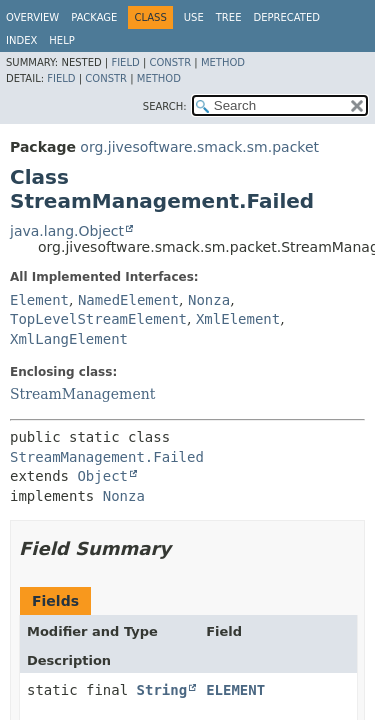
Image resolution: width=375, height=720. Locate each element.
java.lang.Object (67, 231)
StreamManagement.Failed (107, 457)
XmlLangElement (69, 339)
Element (39, 300)
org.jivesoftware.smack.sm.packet (199, 147)
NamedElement (128, 300)
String (162, 690)
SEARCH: (165, 106)
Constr (170, 62)
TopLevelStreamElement (98, 319)
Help (61, 40)
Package (94, 17)
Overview (32, 17)
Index (21, 40)
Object (102, 476)
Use (194, 17)
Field (125, 62)
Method (223, 62)
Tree (229, 17)
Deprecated (286, 17)
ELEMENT (235, 690)
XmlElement (238, 319)
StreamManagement (82, 394)
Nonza (209, 300)
